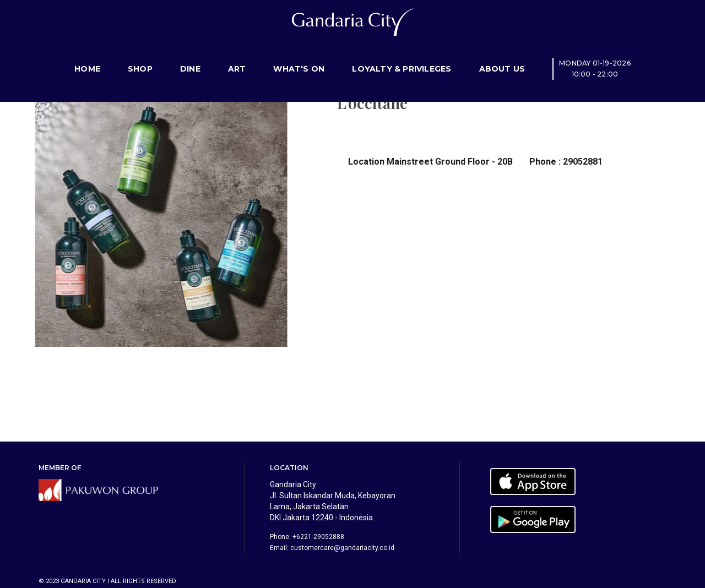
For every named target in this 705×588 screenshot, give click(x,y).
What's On (299, 58)
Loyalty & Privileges (402, 58)
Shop (140, 58)
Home (87, 58)
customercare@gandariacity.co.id (342, 548)
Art (237, 58)
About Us (502, 58)
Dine (190, 58)
